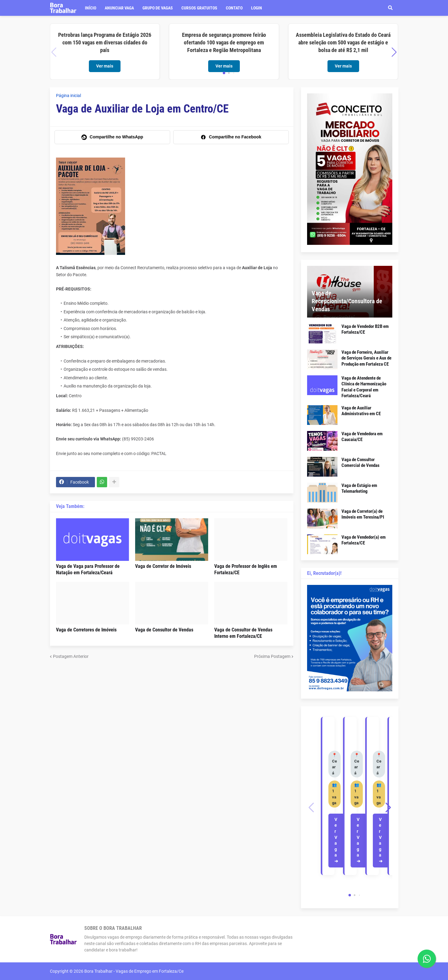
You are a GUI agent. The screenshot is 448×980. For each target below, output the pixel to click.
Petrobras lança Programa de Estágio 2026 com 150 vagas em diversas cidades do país (105, 42)
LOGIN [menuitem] (257, 8)
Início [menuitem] (91, 8)
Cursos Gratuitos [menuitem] (199, 8)
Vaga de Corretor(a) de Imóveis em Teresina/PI (363, 514)
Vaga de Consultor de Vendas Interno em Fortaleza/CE (243, 633)
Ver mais (105, 66)
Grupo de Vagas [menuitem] (158, 8)
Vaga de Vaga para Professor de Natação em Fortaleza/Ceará (88, 569)
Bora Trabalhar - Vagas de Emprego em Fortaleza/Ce (134, 971)
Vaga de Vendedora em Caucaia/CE (362, 437)
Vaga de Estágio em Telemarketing (359, 488)
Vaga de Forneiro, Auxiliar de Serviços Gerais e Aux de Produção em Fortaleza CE (366, 358)
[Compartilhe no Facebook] (231, 137)
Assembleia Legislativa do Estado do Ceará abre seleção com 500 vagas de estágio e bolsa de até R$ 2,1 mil (343, 42)
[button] (390, 8)
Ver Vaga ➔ (336, 840)
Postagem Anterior (71, 656)
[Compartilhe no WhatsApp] (112, 137)
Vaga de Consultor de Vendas (164, 630)
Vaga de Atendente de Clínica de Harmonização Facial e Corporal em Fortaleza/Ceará (364, 387)
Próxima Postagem (272, 656)
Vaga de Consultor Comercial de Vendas (360, 463)
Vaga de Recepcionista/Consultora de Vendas (347, 301)
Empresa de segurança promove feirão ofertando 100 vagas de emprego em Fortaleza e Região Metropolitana (224, 42)
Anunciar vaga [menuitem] (119, 8)
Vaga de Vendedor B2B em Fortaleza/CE (365, 329)
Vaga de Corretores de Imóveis (86, 630)
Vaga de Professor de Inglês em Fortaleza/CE (246, 569)
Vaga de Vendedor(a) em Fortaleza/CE (364, 540)
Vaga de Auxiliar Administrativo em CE (361, 411)
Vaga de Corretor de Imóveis (163, 566)
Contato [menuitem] (234, 8)
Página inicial (68, 96)
